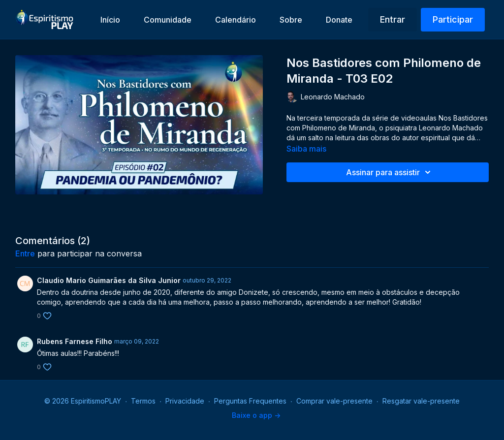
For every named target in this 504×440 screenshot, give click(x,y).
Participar (453, 19)
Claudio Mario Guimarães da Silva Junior (109, 280)
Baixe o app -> (256, 415)
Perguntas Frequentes (250, 401)
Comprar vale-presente (334, 401)
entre (25, 253)
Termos (143, 401)
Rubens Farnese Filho (75, 341)
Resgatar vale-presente (421, 401)
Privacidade (185, 401)
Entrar (393, 19)
